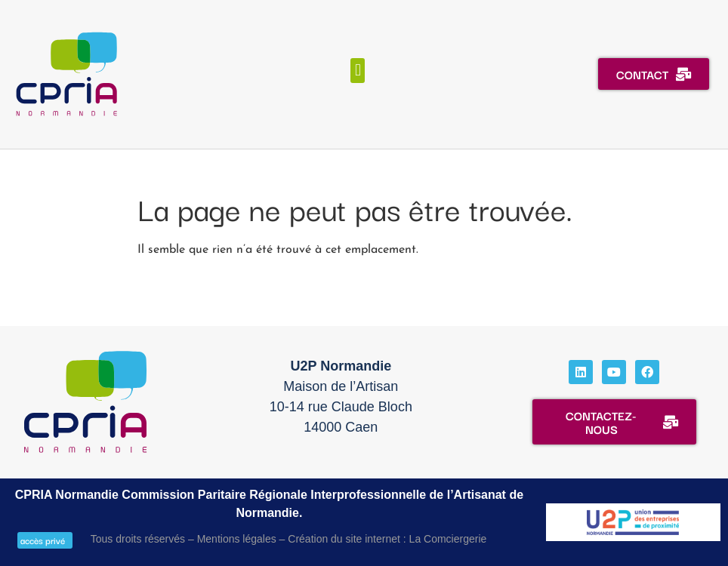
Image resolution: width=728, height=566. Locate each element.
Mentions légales (237, 539)
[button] (358, 71)
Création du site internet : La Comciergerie (387, 539)
